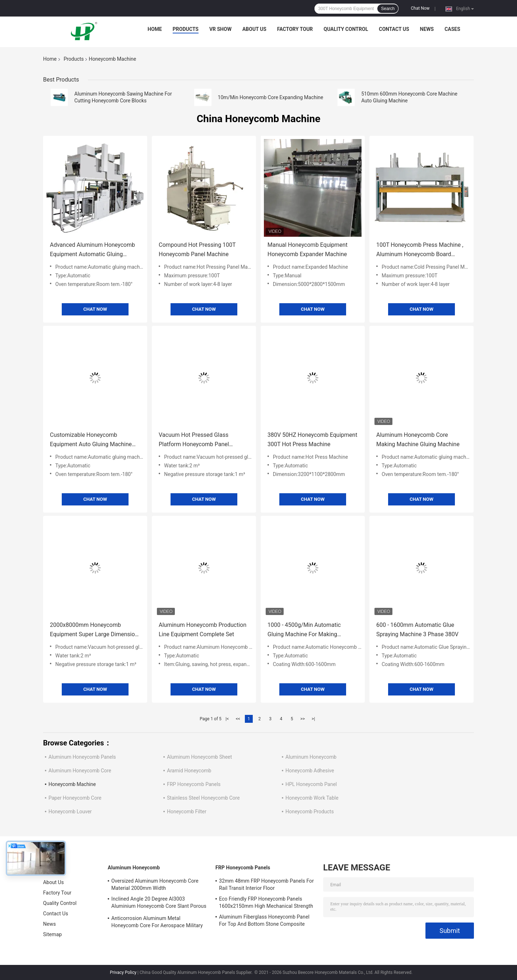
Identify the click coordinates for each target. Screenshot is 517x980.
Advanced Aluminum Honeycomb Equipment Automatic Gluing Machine (92, 250)
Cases (452, 29)
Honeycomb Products (310, 812)
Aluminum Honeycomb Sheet (199, 757)
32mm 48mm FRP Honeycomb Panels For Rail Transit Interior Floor (266, 884)
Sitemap (52, 934)
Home (155, 29)
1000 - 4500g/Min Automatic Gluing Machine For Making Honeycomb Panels (304, 630)
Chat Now (420, 8)
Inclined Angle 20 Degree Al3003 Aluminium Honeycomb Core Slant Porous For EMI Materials (159, 903)
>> (302, 719)
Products (186, 29)
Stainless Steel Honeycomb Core (203, 798)
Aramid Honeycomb (189, 771)
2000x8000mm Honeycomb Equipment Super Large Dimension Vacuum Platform (94, 630)
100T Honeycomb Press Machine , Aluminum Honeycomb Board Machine (420, 250)
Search (388, 9)
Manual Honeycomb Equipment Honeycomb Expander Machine (308, 249)
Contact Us (394, 29)
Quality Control (346, 29)
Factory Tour (295, 29)
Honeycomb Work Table (312, 798)
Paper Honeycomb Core (75, 798)
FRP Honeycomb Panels (194, 784)
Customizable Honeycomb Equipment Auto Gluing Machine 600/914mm (91, 440)
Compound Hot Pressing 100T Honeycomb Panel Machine (197, 249)
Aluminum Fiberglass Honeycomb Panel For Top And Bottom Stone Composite (264, 920)
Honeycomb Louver (70, 812)
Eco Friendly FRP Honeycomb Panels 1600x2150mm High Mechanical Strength (266, 902)
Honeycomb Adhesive (310, 771)
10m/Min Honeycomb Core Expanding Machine (271, 97)
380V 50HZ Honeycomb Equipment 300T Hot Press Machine (312, 440)
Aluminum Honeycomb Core (80, 771)
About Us (254, 29)
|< (227, 719)
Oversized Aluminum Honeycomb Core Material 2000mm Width (155, 884)
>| (313, 719)
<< (238, 719)
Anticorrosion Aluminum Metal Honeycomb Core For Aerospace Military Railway (157, 923)
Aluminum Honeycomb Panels (82, 757)
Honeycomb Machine (72, 784)
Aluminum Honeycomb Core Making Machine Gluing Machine (418, 440)
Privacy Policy (123, 972)
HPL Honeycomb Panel (311, 784)
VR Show (220, 29)
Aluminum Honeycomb (311, 757)
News (427, 29)
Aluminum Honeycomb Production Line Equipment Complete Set (202, 630)
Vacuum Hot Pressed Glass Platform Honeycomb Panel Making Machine (194, 440)
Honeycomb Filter (187, 812)
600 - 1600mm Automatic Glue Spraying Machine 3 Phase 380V (417, 630)
